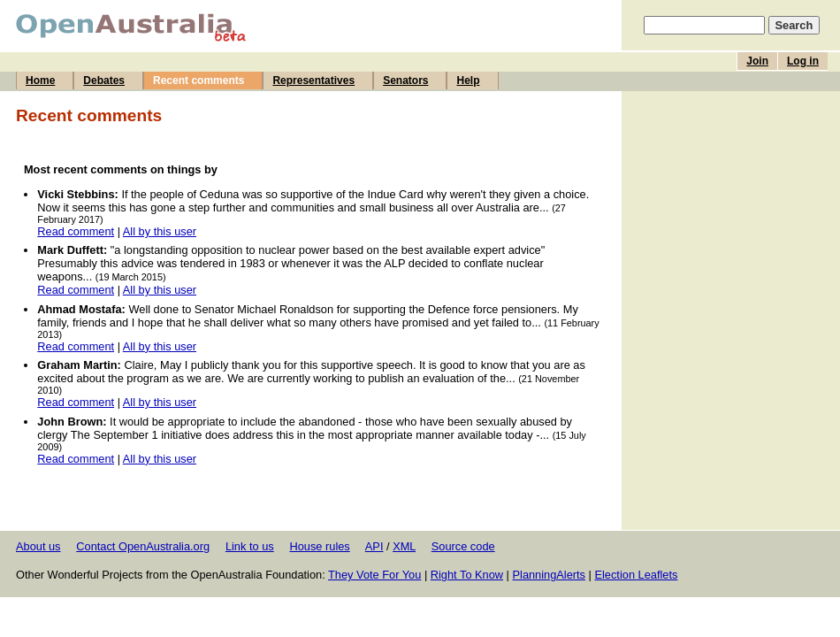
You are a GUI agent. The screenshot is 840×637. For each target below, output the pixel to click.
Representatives (313, 81)
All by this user (160, 231)
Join (757, 61)
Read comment (76, 231)
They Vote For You (374, 575)
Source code (463, 546)
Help (468, 81)
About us (38, 546)
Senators (405, 81)
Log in (803, 61)
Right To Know (467, 575)
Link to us (250, 546)
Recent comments (199, 81)
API (374, 546)
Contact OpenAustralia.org (143, 546)
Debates (104, 81)
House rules (319, 546)
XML (404, 546)
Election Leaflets (636, 575)
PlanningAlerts (550, 575)
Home (40, 81)
